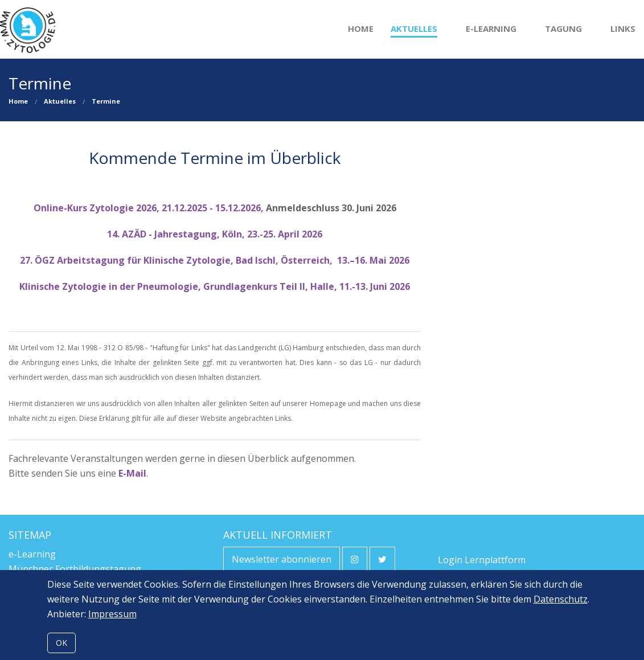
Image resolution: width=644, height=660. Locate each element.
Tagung (563, 28)
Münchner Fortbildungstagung (75, 569)
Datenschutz (561, 599)
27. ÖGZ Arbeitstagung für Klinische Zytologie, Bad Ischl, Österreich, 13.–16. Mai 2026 (215, 260)
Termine (106, 101)
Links (623, 28)
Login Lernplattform (482, 560)
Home (361, 28)
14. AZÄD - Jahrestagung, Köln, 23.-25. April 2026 (215, 234)
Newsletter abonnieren (282, 559)
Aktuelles (414, 28)
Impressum (112, 614)
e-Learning (491, 28)
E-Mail (132, 473)
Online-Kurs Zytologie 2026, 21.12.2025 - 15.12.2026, (150, 208)
